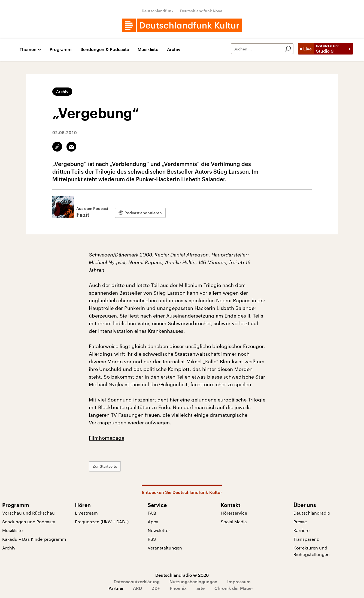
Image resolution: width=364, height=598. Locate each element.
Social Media (234, 522)
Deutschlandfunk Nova (201, 11)
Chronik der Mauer (234, 588)
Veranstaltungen (165, 548)
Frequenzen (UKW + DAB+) (102, 522)
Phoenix (178, 588)
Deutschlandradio (312, 513)
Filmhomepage (107, 438)
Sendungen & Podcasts (105, 49)
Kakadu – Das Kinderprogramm (34, 539)
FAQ (152, 513)
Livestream (86, 513)
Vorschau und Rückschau (28, 513)
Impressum (239, 582)
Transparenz (306, 539)
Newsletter (159, 530)
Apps (153, 522)
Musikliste (148, 49)
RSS (152, 539)
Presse (300, 522)
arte (201, 588)
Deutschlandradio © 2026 (182, 575)
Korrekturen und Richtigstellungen (312, 551)
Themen (28, 49)
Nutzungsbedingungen (193, 582)
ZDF (156, 588)
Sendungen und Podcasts (29, 522)
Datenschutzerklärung (137, 582)
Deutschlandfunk (158, 11)
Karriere (301, 530)
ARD (137, 588)
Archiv (174, 49)
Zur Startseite (105, 466)
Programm (61, 49)
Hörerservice (234, 513)
